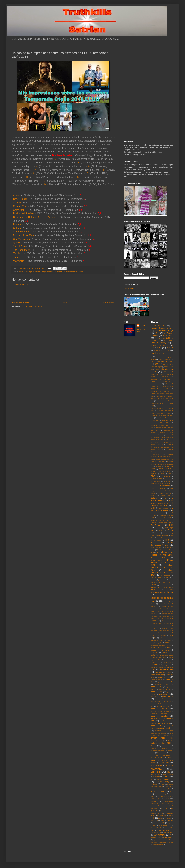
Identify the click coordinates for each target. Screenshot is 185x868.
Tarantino (154, 801)
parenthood (167, 662)
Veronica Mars (155, 837)
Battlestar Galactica (166, 362)
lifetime (153, 604)
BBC (156, 364)
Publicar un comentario (24, 284)
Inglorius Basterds (157, 577)
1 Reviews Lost (158, 326)
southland (154, 784)
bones (166, 367)
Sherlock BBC (155, 774)
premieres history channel (163, 699)
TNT (153, 818)
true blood (154, 820)
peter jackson (167, 665)
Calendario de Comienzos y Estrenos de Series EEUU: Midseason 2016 (162, 386)
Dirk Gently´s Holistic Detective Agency (34, 217)
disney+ (153, 496)
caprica (153, 474)
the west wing (162, 816)
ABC (159, 348)
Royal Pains (162, 753)
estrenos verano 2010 (160, 520)
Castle (162, 474)
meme (167, 643)
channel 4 (166, 476)
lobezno (164, 635)
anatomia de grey (165, 357)
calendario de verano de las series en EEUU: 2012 (162, 464)
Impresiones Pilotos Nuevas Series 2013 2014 (162, 555)
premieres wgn (160, 731)
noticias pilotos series (159, 657)
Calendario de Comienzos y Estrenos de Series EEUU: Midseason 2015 (162, 382)
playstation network (157, 667)
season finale (156, 758)
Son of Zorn (19, 246)
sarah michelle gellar (162, 755)
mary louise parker (157, 643)
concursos (154, 486)
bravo (157, 369)
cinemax (168, 479)
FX (157, 533)
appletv (153, 359)
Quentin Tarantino (159, 748)
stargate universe (158, 791)
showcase (156, 777)
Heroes (154, 543)
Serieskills (156, 772)
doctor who (166, 496)
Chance (17, 203)
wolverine (163, 842)
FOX (171, 525)
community (167, 481)
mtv (169, 647)
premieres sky (156, 718)
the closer (165, 808)
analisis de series (162, 353)
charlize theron (156, 479)
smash (159, 779)
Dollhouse (155, 498)
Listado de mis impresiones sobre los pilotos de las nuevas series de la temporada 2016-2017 (51, 272)
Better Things (20, 199)
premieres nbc (163, 706)
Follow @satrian (130, 288)
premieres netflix (159, 709)
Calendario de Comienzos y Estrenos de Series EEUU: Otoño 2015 (162, 398)
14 (45, 184)
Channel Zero (20, 206)
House (153, 550)
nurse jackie (168, 660)
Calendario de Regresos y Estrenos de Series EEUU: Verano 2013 (162, 452)
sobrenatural (169, 779)
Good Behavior (21, 232)
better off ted (167, 364)
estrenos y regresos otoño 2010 (161, 523)
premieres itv (167, 701)
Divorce (17, 224)
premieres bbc (164, 677)
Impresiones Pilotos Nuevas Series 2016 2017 (162, 573)
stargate (167, 789)
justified (154, 585)
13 (44, 181)
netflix (153, 655)
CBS (153, 476)
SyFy (167, 799)
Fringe (171, 530)
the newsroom (165, 811)
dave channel (161, 491)
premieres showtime (159, 716)
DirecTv (169, 493)
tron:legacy (168, 818)
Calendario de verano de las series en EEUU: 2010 (162, 457)
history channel (156, 547)
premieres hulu (156, 701)
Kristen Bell (155, 587)
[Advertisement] (63, 293)
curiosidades (165, 486)
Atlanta (17, 195)
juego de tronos (164, 582)
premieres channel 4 (166, 682)
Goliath (17, 228)
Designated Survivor (24, 213)
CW (152, 488)
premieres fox (156, 692)
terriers (153, 806)
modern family (156, 647)
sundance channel (165, 796)
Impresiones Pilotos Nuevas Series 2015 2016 (162, 568)
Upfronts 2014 (169, 832)
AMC (167, 350)
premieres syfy (164, 723)
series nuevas (156, 766)
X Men (171, 842)
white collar (168, 840)
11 (27, 177)
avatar (161, 359)
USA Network (159, 835)
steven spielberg (160, 794)
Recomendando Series (158, 751)
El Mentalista (164, 508)
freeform (158, 528)
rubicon (171, 753)
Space (162, 784)
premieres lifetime (157, 704)
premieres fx (164, 694)
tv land (163, 820)
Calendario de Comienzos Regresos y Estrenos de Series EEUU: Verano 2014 (162, 374)
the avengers (162, 806)
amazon (157, 350)
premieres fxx (155, 697)
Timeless (18, 257)
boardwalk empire (156, 367)
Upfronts (171, 820)
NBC (165, 652)
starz (172, 791)
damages (162, 488)
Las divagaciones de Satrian (162, 591)
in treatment (166, 575)
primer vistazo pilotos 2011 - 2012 (162, 739)
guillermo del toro (162, 535)
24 (157, 333)
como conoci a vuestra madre (161, 484)
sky (152, 779)
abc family (170, 348)
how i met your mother (164, 550)
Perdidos (154, 665)
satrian (142, 326)
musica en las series (160, 650)
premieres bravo (156, 680)
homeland (168, 547)
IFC (158, 552)
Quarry (17, 243)
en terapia (170, 513)
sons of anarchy (162, 782)
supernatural (156, 799)
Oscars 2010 (155, 662)
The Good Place (21, 250)
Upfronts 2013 (156, 832)
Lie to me (167, 602)
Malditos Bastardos (157, 640)
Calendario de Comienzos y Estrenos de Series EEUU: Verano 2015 (162, 403)
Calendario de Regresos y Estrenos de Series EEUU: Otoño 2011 (162, 437)
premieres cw (156, 687)
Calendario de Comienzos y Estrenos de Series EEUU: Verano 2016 (162, 408)
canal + (159, 466)
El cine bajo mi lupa (162, 504)
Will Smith (154, 842)
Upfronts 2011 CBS (165, 825)
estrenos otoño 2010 (164, 518)
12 (78, 177)
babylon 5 (168, 359)
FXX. (164, 533)
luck (156, 638)
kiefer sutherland (165, 585)
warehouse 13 (168, 837)
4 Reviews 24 (168, 336)
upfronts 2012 (164, 830)
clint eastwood (156, 481)
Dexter (160, 493)
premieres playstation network (161, 711)
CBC (169, 474)
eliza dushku (160, 513)
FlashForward (156, 525)
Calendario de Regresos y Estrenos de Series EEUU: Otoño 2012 (162, 442)
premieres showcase (159, 714)
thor (170, 816)
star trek (168, 786)
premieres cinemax (162, 684)
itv (167, 577)
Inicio (65, 302)
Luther (161, 638)
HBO (167, 540)
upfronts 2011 (159, 823)
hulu (152, 552)
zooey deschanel (158, 845)
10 (87, 173)
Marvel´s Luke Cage (24, 235)
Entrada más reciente (20, 302)
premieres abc (166, 669)
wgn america (157, 840)
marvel (169, 640)
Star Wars (155, 789)
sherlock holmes (168, 774)
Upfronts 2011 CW (157, 828)
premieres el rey (165, 689)
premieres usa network (165, 728)
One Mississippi (22, 239)
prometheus (166, 746)
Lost (172, 635)
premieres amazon (157, 675)
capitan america (165, 471)
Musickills (154, 653)
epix (155, 515)
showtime (166, 777)
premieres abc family (163, 672)
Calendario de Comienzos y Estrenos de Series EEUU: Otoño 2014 (162, 394)
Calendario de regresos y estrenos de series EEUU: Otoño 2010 (162, 433)
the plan (160, 813)
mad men (169, 638)
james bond (162, 580)
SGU (168, 772)
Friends (161, 530)
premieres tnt (156, 726)
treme (160, 818)
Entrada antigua (108, 302)
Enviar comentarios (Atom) (33, 306)
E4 (166, 498)
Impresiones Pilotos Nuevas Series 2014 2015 (162, 563)
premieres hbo (168, 696)
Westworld (19, 261)
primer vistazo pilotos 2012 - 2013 (162, 743)
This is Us (18, 253)
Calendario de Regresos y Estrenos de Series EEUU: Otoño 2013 (162, 447)
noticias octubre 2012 (167, 655)
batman (153, 362)
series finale (164, 763)
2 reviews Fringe (165, 330)
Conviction (19, 210)
